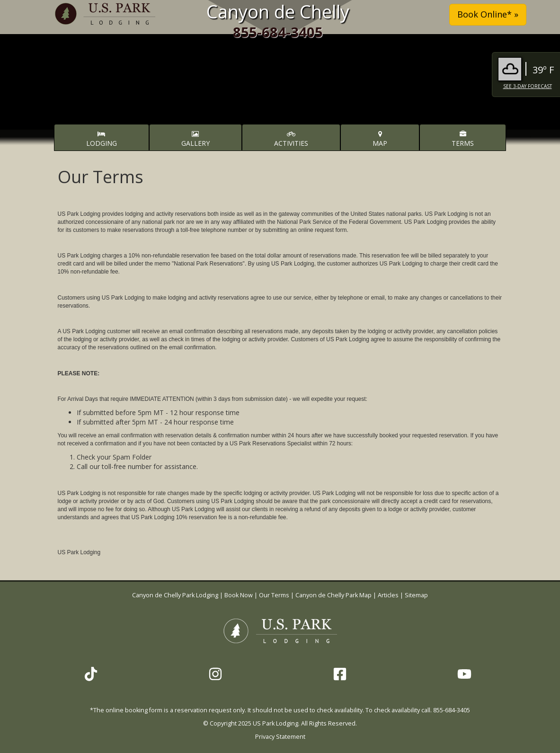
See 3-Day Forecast (528, 86)
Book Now (239, 595)
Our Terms (274, 595)
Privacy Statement (280, 737)
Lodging (102, 139)
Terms (463, 139)
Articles (388, 595)
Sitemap (416, 595)
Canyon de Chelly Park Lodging (176, 595)
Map (380, 139)
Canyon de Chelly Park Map (333, 595)
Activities (291, 139)
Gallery (196, 139)
